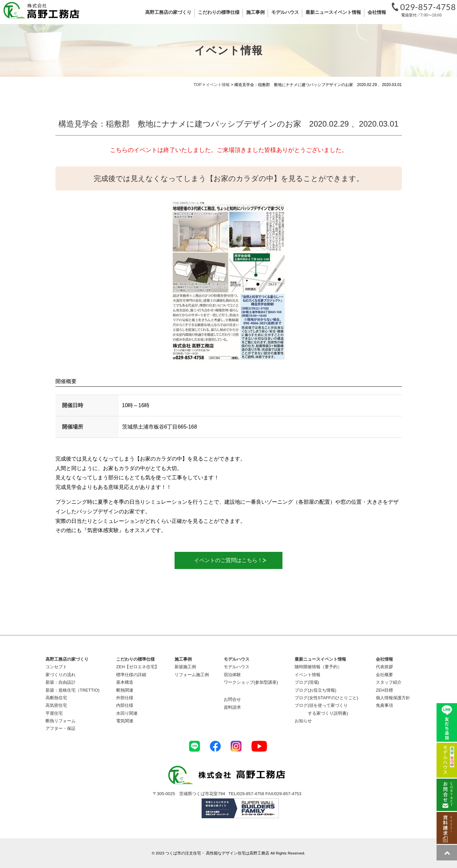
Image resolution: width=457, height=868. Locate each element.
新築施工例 (185, 667)
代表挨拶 (384, 667)
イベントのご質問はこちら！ (228, 560)
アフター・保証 (61, 728)
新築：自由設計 (61, 682)
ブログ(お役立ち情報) (315, 690)
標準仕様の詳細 (131, 675)
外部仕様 (125, 698)
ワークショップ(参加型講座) (251, 682)
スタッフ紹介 (389, 682)
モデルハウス (237, 667)
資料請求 (232, 707)
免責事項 (384, 705)
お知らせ (303, 721)
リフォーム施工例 (192, 675)
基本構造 (125, 682)
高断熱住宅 (56, 698)
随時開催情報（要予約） (318, 667)
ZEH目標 (384, 690)
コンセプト (56, 667)
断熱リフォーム (61, 721)
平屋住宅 (54, 713)
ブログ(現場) (307, 682)
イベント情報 (308, 675)
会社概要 (384, 675)
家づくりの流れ (61, 675)
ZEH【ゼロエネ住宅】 (138, 667)
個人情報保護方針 (393, 698)
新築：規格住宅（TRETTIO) (73, 690)
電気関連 (125, 721)
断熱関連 (125, 690)
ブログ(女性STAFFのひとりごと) (326, 698)
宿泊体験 (232, 675)
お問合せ (232, 699)
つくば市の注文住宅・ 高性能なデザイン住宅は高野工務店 (217, 853)
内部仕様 (125, 705)
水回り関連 (127, 713)
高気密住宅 (56, 705)
